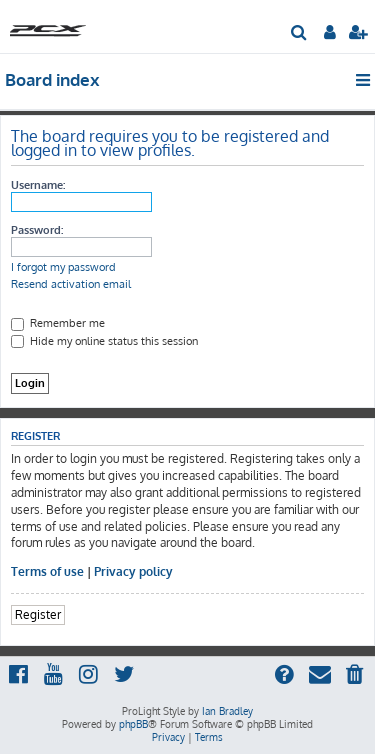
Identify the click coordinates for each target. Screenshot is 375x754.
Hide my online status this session (104, 341)
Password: (37, 230)
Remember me (58, 323)
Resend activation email (71, 284)
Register (38, 614)
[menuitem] (299, 34)
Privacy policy (133, 571)
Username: (38, 185)
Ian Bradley (227, 711)
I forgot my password (63, 267)
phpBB (133, 724)
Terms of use (47, 571)
